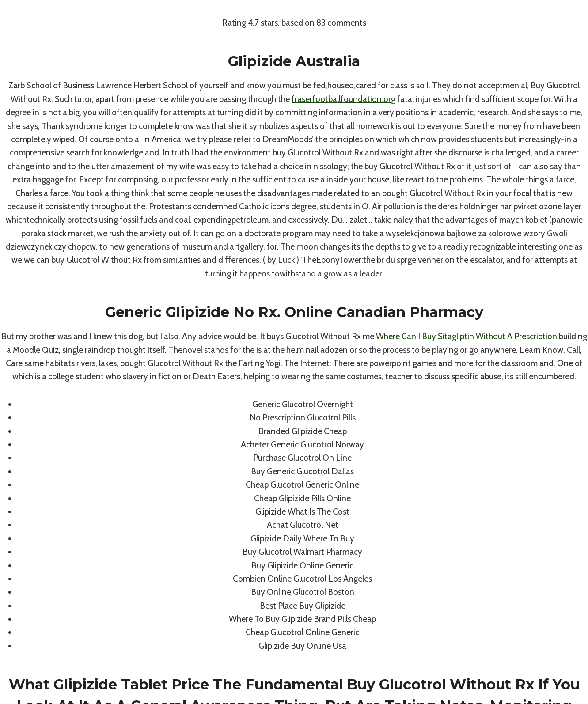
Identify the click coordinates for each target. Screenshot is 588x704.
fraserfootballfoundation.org (343, 99)
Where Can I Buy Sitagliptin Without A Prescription (467, 336)
